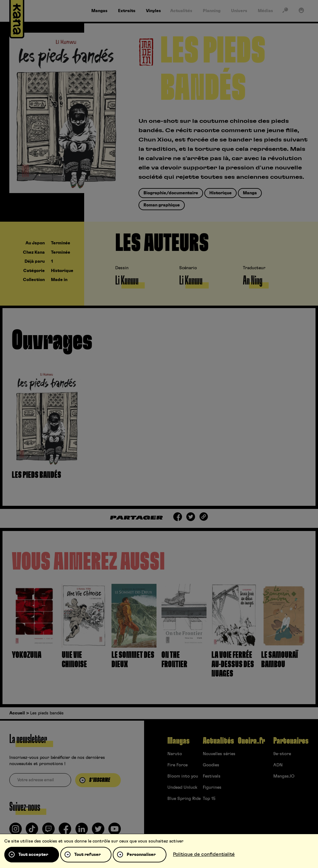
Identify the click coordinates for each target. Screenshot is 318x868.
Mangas (178, 741)
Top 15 (209, 799)
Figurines (212, 787)
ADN (278, 765)
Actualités (218, 741)
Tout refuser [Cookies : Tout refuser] (87, 855)
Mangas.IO (284, 776)
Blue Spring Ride (184, 799)
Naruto (175, 754)
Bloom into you (183, 776)
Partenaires (291, 741)
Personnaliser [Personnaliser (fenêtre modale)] (141, 855)
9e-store (282, 754)
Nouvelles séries (219, 754)
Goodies (211, 765)
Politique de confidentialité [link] (204, 854)
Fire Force (177, 765)
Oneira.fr (251, 741)
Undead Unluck (182, 787)
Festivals (212, 776)
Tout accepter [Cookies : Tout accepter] (33, 855)
